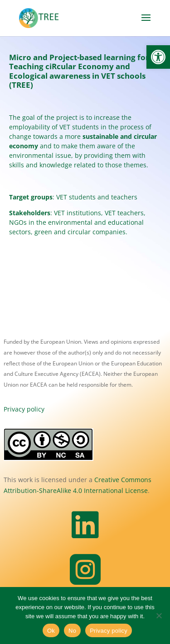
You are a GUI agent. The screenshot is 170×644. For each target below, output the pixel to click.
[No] (159, 616)
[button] (158, 57)
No (72, 631)
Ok (51, 631)
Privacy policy (24, 409)
